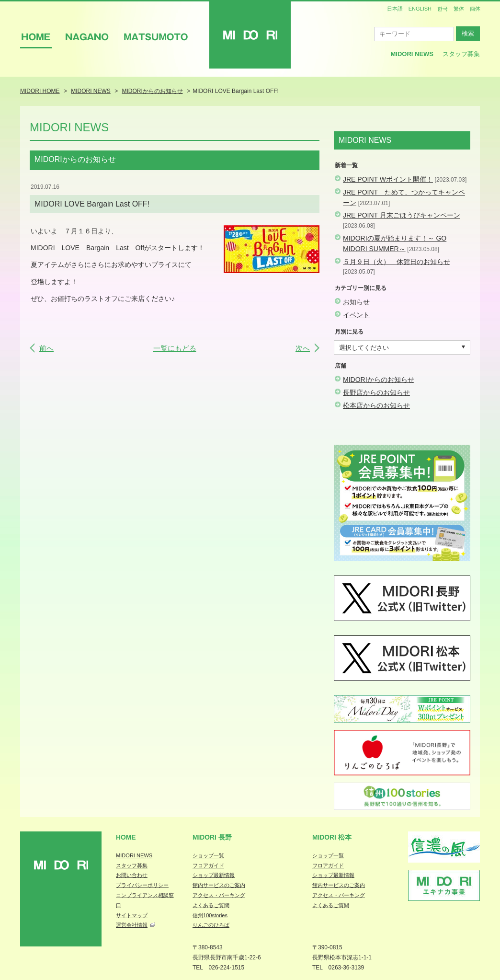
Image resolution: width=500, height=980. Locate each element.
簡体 (475, 9)
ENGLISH (420, 9)
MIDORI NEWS (134, 855)
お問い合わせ (132, 875)
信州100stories (210, 915)
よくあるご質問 (211, 905)
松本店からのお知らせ (376, 405)
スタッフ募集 (461, 54)
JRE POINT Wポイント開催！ (388, 179)
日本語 (395, 9)
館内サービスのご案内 (219, 885)
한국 (443, 9)
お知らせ (356, 302)
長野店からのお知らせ (376, 392)
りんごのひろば (211, 925)
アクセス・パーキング (219, 895)
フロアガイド (208, 865)
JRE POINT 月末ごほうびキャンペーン (402, 215)
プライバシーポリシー (142, 885)
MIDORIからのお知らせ (379, 380)
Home (126, 837)
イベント (356, 315)
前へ (46, 348)
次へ (303, 348)
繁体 (459, 9)
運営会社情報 (132, 925)
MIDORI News (412, 54)
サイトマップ (132, 915)
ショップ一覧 (208, 855)
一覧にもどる (175, 348)
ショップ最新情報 (214, 875)
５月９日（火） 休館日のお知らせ (397, 262)
